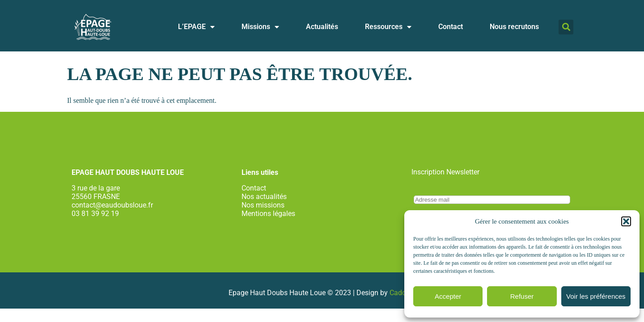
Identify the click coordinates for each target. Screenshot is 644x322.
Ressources (388, 27)
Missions (260, 27)
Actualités (322, 27)
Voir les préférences (596, 296)
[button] (626, 221)
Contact (451, 27)
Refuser (522, 296)
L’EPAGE (196, 27)
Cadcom (403, 293)
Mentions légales (268, 214)
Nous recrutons (514, 27)
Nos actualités (264, 197)
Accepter (448, 296)
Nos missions (263, 205)
